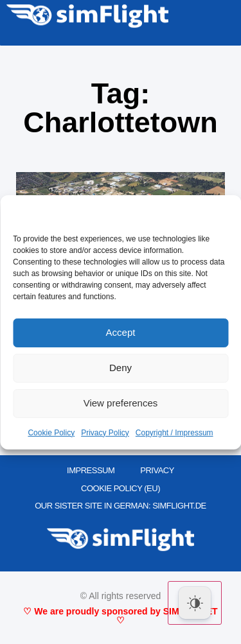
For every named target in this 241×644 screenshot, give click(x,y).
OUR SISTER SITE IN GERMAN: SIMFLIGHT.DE (121, 506)
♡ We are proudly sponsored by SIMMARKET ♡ (120, 616)
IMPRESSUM (91, 470)
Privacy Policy (105, 433)
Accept (121, 332)
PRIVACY (157, 470)
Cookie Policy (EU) (121, 488)
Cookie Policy (51, 433)
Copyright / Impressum (174, 433)
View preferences (121, 403)
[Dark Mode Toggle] (195, 603)
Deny (121, 368)
